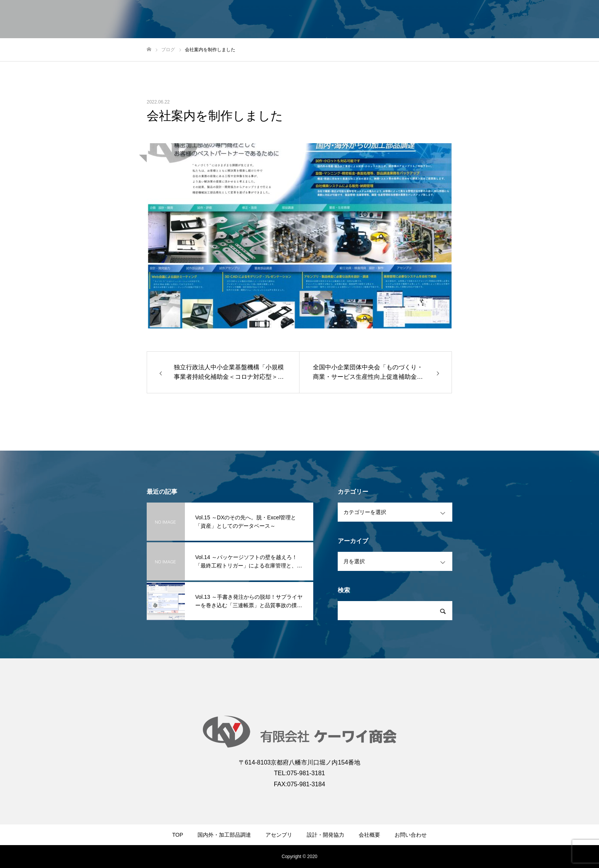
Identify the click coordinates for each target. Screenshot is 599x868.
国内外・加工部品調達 (224, 835)
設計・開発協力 (325, 835)
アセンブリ (279, 835)
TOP (178, 835)
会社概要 (369, 835)
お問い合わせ (411, 835)
